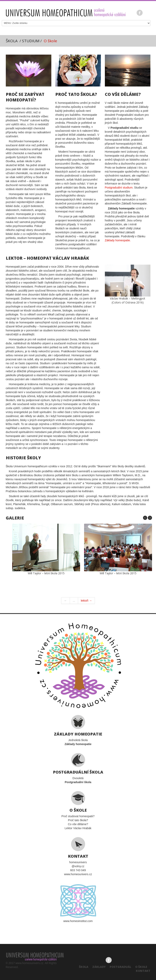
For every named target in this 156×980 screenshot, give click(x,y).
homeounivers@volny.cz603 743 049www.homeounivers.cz (78, 856)
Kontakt (143, 971)
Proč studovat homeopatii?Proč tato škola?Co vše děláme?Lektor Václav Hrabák (78, 810)
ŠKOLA (12, 41)
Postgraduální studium (119, 188)
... (74, 601)
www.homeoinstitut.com (78, 903)
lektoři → (86, 601)
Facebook (140, 13)
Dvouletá (78, 768)
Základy (99, 967)
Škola (84, 967)
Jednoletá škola (78, 730)
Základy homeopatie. (118, 240)
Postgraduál (120, 967)
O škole (141, 967)
